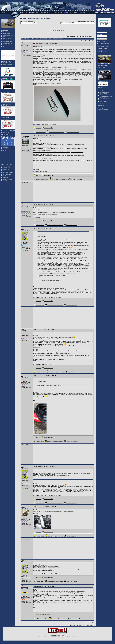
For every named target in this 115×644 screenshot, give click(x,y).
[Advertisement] (7, 158)
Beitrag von (24, 43)
